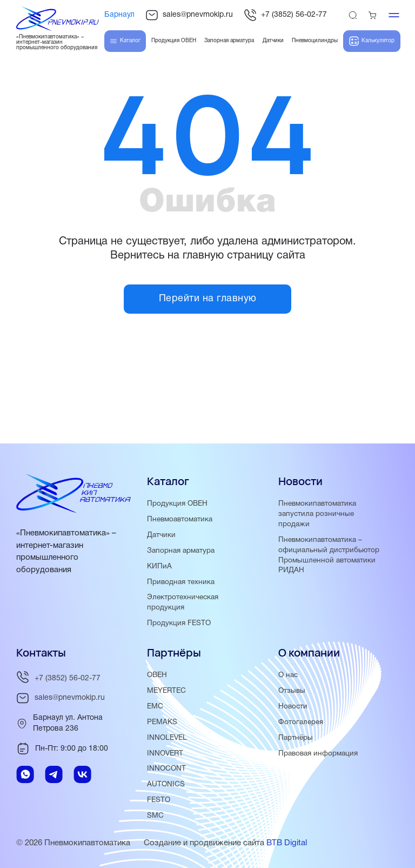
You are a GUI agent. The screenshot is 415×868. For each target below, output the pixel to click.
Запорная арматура (181, 551)
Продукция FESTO (179, 623)
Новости (293, 707)
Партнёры (296, 738)
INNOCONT (166, 769)
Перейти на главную (208, 299)
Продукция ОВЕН (177, 504)
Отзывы (292, 691)
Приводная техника (181, 582)
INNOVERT (165, 754)
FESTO (159, 800)
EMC (155, 707)
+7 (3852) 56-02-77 (285, 15)
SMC (155, 816)
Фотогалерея (301, 722)
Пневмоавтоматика (180, 519)
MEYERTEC (166, 691)
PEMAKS (162, 722)
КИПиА (159, 566)
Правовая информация (318, 754)
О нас (288, 675)
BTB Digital (287, 843)
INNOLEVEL (167, 738)
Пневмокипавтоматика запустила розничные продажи (317, 514)
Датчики (161, 535)
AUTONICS (166, 784)
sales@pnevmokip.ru (189, 15)
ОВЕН (157, 675)
